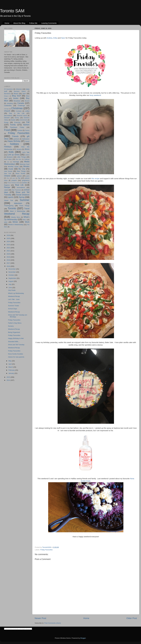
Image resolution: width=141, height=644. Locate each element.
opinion (19, 176)
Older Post (132, 618)
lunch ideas (8, 159)
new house (8, 171)
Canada (21, 103)
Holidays (8, 147)
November (12, 272)
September (13, 278)
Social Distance (23, 195)
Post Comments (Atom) (53, 623)
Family (13, 125)
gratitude (16, 139)
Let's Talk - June (14, 299)
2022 (9, 248)
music (11, 169)
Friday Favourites (46, 550)
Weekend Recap (17, 214)
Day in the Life (17, 113)
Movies (26, 166)
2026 (9, 235)
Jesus (27, 149)
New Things (21, 171)
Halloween (26, 139)
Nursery (11, 326)
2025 (9, 238)
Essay (6, 122)
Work (27, 222)
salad (6, 190)
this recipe (96, 179)
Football (20, 130)
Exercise (17, 122)
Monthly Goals (13, 167)
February (12, 370)
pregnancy (26, 180)
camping (10, 103)
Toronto (12, 208)
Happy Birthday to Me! (16, 338)
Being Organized (14, 332)
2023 (9, 245)
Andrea (50, 38)
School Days (13, 309)
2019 (9, 257)
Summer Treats (14, 306)
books (16, 98)
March (11, 367)
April (10, 364)
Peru (8, 178)
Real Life (19, 185)
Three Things (24, 206)
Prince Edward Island (14, 183)
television (18, 203)
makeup (27, 159)
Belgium (6, 96)
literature (10, 157)
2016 (9, 266)
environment (23, 120)
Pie (19, 178)
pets (14, 178)
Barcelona (7, 94)
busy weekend (95, 95)
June (10, 288)
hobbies (15, 144)
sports (11, 197)
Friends (15, 136)
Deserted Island (22, 116)
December (12, 269)
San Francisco (17, 190)
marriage (16, 162)
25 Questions (8, 89)
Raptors (7, 185)
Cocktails (19, 111)
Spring (22, 197)
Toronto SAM (12, 11)
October (12, 275)
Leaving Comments (49, 23)
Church (7, 111)
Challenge (21, 106)
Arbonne (19, 89)
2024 (9, 241)
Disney (17, 118)
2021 (9, 251)
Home (7, 23)
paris (28, 176)
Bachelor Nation (20, 91)
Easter (13, 120)
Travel (27, 209)
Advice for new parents (16, 357)
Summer (25, 200)
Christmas (17, 108)
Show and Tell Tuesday (16, 345)
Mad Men (19, 159)
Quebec (25, 183)
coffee (27, 111)
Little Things (21, 157)
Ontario (7, 176)
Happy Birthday (14, 141)
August (11, 281)
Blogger (83, 638)
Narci (63, 38)
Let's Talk (26, 152)
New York (8, 174)
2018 (9, 260)
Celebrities (8, 106)
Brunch (27, 101)
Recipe (7, 187)
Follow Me (33, 23)
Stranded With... (14, 342)
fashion (26, 125)
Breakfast (17, 101)
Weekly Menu (16, 217)
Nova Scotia (20, 173)
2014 (9, 380)
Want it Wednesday (18, 211)
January (12, 373)
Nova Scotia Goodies (16, 354)
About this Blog (19, 23)
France (27, 130)
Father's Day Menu (15, 323)
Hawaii (27, 141)
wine (6, 222)
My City (22, 169)
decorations (8, 116)
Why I (24, 220)
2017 (9, 263)
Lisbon (27, 155)
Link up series (14, 155)
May (10, 361)
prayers (14, 180)
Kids (11, 152)
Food (7, 130)
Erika (55, 38)
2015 (9, 377)
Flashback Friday (17, 127)
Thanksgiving (9, 206)
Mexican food (25, 164)
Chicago (6, 109)
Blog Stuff (16, 96)
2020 (9, 254)
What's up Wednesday (16, 293)
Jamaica (19, 149)
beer (24, 94)
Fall (28, 122)
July (10, 284)
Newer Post (40, 618)
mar (8, 162)
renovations (21, 187)
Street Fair (9, 200)
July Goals (12, 290)
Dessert (7, 118)
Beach (16, 94)
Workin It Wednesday (16, 225)
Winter (15, 222)
